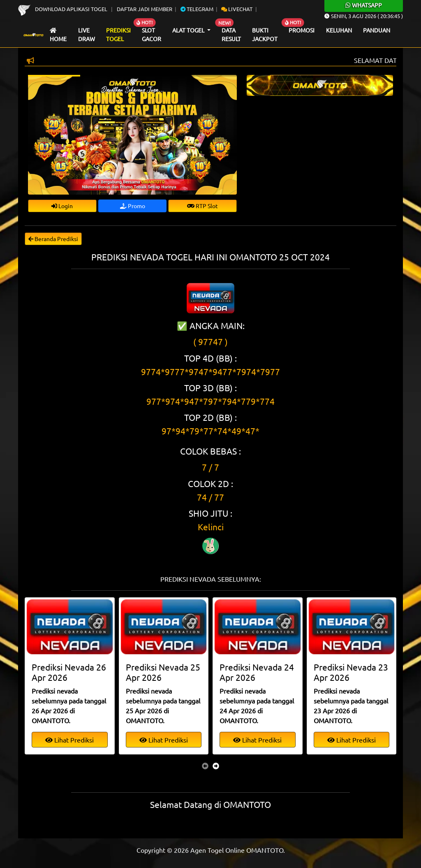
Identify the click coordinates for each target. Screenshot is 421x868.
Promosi (302, 30)
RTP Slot (202, 206)
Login (62, 206)
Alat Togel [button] (189, 30)
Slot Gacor (152, 35)
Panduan (377, 30)
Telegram (197, 9)
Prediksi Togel (118, 35)
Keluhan (339, 30)
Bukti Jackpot (265, 35)
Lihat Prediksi (69, 740)
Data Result (231, 35)
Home (58, 35)
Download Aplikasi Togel (63, 9)
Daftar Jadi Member (145, 9)
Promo (133, 206)
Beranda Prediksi (53, 239)
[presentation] (205, 766)
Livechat (237, 9)
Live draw (87, 35)
